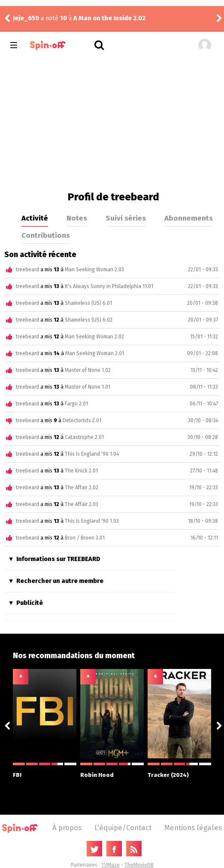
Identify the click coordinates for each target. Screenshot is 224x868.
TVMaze (110, 865)
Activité (35, 218)
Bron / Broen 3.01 (85, 538)
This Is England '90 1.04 (92, 454)
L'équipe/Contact (123, 828)
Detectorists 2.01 (82, 420)
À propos (67, 828)
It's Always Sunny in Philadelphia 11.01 (109, 286)
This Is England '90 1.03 (92, 521)
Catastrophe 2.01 (84, 437)
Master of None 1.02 (88, 370)
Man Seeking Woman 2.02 (94, 337)
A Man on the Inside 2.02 (109, 18)
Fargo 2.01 (76, 404)
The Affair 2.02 (82, 488)
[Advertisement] (112, 122)
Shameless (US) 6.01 (88, 303)
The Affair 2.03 (82, 504)
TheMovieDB (139, 865)
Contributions (46, 235)
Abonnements (189, 218)
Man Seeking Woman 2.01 (95, 353)
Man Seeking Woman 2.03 (94, 270)
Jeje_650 (26, 18)
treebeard (27, 270)
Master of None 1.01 (88, 387)
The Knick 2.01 (81, 471)
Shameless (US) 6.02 (89, 320)
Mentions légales (193, 828)
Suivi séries (126, 218)
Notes (77, 218)
